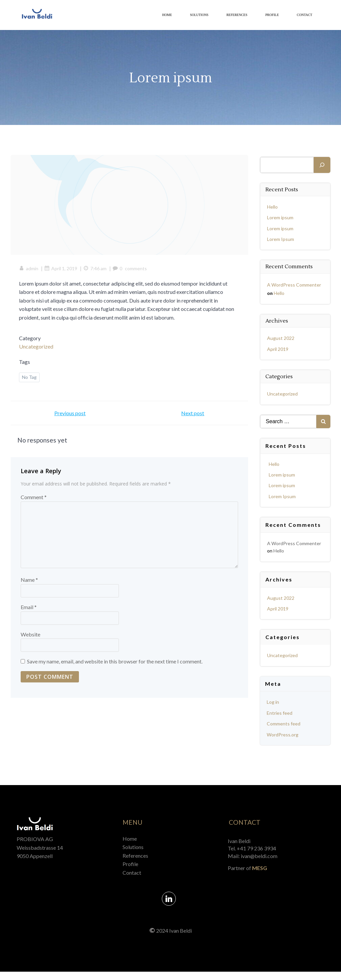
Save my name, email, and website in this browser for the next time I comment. (115, 666)
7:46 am (97, 271)
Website (30, 639)
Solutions (198, 16)
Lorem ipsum (281, 217)
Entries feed (280, 713)
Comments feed (284, 724)
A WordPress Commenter (295, 285)
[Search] (322, 165)
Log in (274, 702)
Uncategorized (38, 349)
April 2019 (278, 349)
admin (30, 271)
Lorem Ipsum (281, 239)
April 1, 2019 (62, 271)
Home (166, 16)
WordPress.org (283, 735)
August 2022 (281, 338)
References (236, 16)
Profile (271, 16)
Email (29, 612)
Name (29, 584)
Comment (34, 502)
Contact (304, 16)
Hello (273, 207)
